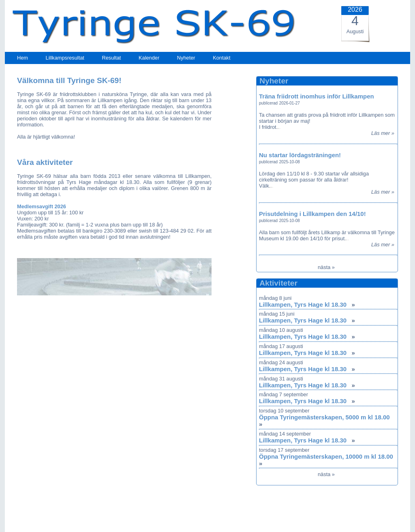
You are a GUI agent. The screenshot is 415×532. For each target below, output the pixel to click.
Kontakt (221, 58)
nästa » (326, 267)
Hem (22, 58)
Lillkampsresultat (65, 58)
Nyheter (186, 58)
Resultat (111, 58)
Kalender (149, 58)
